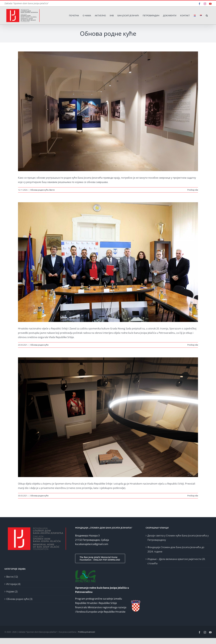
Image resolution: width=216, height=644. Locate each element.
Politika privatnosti (87, 632)
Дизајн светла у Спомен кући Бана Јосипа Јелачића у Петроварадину (178, 538)
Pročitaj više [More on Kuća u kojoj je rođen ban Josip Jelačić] (193, 496)
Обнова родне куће (39, 190)
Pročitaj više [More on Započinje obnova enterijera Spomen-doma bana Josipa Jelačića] (193, 345)
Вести (52, 190)
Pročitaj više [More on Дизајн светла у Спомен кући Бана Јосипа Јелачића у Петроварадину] (193, 190)
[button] (207, 15)
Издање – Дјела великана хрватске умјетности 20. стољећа (176, 561)
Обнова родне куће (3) (19, 599)
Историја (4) (13, 584)
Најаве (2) (12, 591)
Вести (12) (12, 577)
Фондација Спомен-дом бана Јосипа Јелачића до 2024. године (176, 549)
